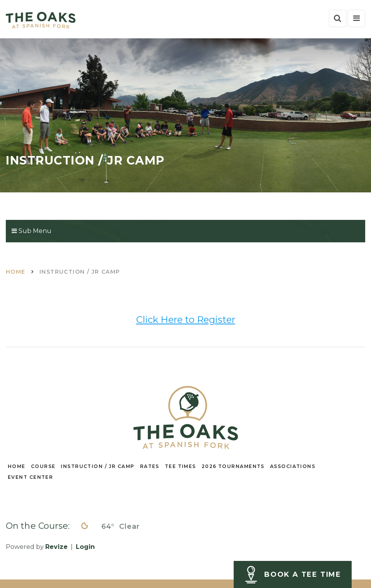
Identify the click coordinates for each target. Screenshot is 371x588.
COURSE (43, 466)
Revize (56, 547)
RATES (150, 466)
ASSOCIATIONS (293, 466)
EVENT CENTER (30, 477)
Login (85, 547)
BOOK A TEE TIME (303, 574)
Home (16, 272)
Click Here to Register (186, 320)
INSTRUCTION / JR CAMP (97, 466)
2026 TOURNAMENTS (233, 466)
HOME (17, 466)
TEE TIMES (180, 466)
